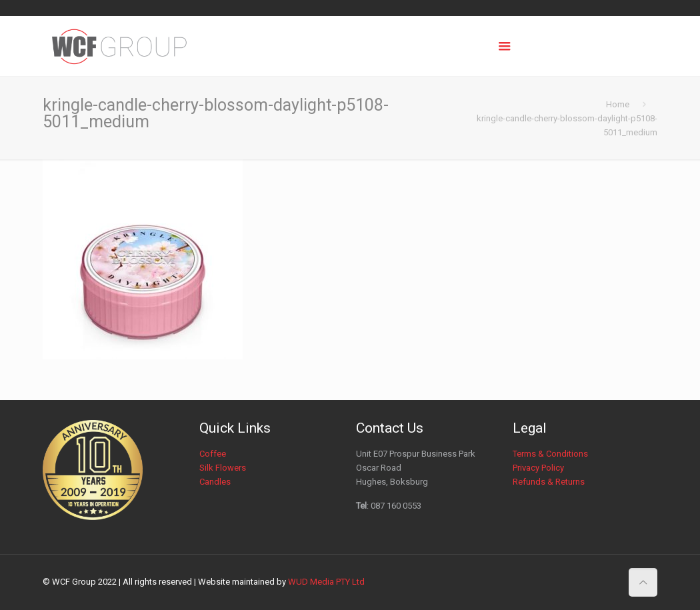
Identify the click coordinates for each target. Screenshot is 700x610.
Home (618, 104)
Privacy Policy (538, 468)
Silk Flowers (223, 468)
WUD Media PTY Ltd (326, 582)
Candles (215, 482)
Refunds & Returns (549, 482)
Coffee (213, 454)
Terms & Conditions (550, 454)
